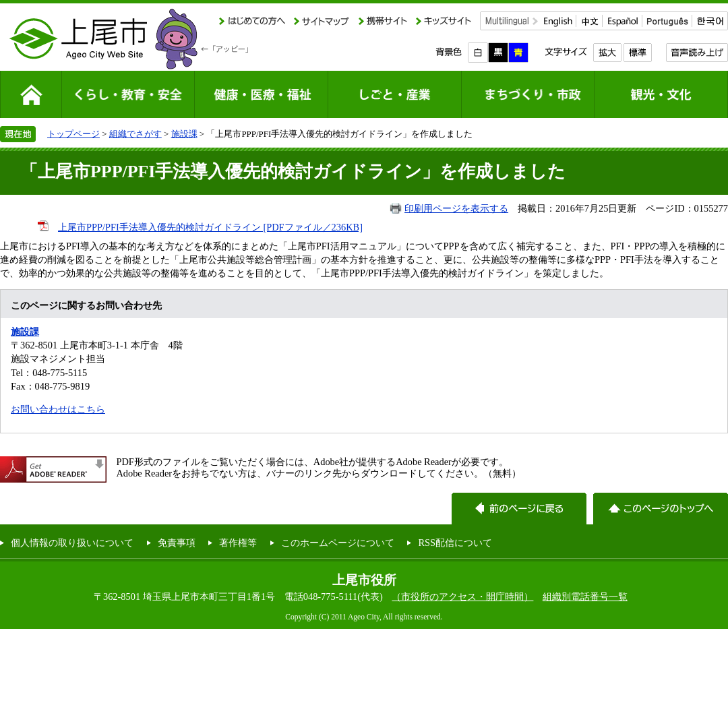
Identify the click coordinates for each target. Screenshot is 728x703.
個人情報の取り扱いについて (72, 543)
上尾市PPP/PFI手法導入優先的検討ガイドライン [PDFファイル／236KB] (210, 227)
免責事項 (177, 543)
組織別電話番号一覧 (585, 597)
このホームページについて (338, 543)
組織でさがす (135, 134)
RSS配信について (455, 543)
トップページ (73, 134)
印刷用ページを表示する (456, 208)
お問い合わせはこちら (58, 409)
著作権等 (238, 543)
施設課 (184, 134)
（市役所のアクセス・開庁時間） (462, 597)
